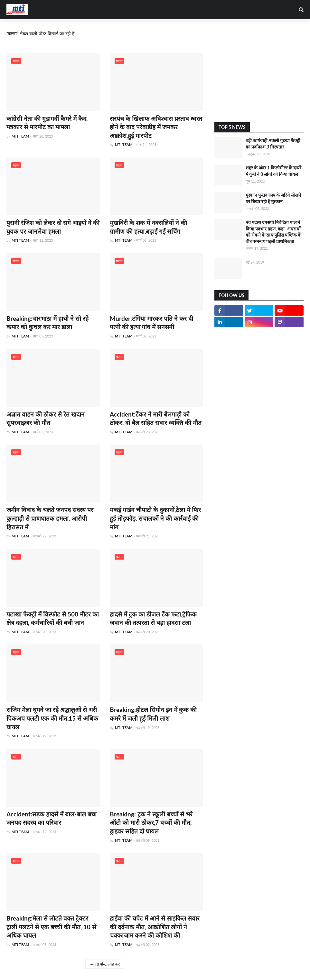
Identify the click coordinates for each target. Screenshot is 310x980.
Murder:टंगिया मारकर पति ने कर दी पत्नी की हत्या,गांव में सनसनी (151, 323)
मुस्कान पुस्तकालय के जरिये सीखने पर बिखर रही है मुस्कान (273, 198)
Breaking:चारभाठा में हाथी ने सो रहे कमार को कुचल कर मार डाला (47, 323)
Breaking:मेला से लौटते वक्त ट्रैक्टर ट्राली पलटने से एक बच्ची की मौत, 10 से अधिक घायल (51, 927)
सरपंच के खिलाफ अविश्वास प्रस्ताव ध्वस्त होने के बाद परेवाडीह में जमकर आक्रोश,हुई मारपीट (156, 127)
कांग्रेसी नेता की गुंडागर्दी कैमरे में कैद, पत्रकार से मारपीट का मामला (47, 123)
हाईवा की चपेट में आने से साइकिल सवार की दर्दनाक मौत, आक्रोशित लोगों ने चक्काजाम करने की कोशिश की (155, 927)
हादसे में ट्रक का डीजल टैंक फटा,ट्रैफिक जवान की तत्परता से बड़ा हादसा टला (153, 618)
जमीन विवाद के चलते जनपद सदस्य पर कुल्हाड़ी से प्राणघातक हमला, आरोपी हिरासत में (50, 518)
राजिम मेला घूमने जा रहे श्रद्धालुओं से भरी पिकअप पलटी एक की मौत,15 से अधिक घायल (52, 718)
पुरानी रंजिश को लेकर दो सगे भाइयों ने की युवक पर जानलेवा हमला (53, 227)
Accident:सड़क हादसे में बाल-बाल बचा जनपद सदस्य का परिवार (52, 818)
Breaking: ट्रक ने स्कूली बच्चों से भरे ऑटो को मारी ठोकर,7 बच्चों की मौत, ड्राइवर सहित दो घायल (151, 823)
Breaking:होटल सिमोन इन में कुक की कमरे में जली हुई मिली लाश (153, 714)
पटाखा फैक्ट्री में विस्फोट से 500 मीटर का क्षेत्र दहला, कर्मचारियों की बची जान (53, 618)
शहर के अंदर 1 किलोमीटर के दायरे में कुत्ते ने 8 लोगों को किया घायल (273, 171)
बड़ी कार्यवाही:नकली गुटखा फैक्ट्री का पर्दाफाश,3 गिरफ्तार (273, 144)
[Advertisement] (259, 71)
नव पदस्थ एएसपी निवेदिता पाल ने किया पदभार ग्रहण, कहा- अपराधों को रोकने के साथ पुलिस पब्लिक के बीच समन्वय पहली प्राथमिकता (273, 232)
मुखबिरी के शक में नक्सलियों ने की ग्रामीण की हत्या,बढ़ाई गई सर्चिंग (148, 227)
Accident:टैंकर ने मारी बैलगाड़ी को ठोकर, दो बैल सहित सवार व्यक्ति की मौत (156, 418)
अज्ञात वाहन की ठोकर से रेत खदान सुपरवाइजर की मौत (46, 418)
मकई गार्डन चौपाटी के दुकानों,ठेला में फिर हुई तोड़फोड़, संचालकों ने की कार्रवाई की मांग (155, 518)
